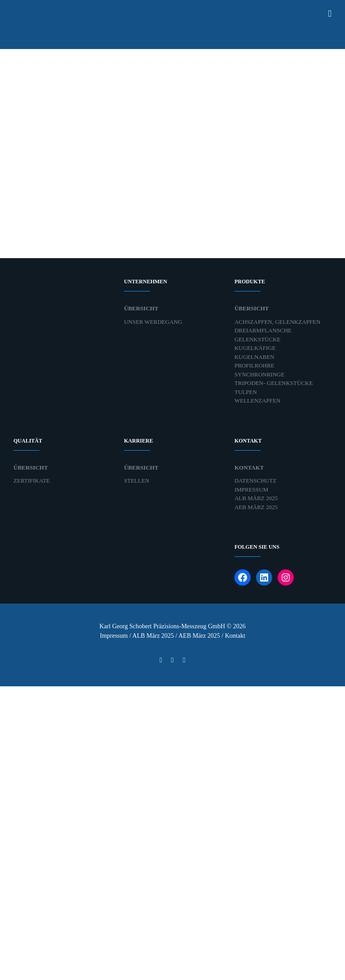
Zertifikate (32, 481)
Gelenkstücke (258, 339)
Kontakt (249, 468)
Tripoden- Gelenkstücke (274, 383)
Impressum (251, 490)
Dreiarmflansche (263, 330)
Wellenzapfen (258, 401)
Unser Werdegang (153, 322)
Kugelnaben (254, 357)
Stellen (137, 481)
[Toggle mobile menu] (330, 14)
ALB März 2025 (256, 498)
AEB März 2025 (256, 507)
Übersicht (141, 308)
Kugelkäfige (255, 348)
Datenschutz (255, 481)
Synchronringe (259, 374)
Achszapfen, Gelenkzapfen (277, 322)
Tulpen (246, 392)
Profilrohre (254, 365)
